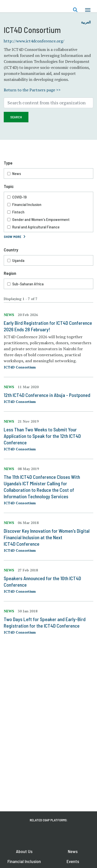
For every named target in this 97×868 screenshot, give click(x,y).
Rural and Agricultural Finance (36, 227)
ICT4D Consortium (20, 367)
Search (16, 117)
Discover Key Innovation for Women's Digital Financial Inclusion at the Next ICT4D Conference (47, 537)
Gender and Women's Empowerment (41, 219)
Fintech (18, 212)
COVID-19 (19, 197)
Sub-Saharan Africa (28, 284)
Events (73, 861)
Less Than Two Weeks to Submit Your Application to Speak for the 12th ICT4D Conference (42, 436)
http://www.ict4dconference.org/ (34, 41)
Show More (12, 237)
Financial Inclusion (27, 204)
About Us (24, 851)
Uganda (18, 260)
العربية (86, 22)
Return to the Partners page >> (32, 90)
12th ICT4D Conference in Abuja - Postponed (47, 395)
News (17, 173)
